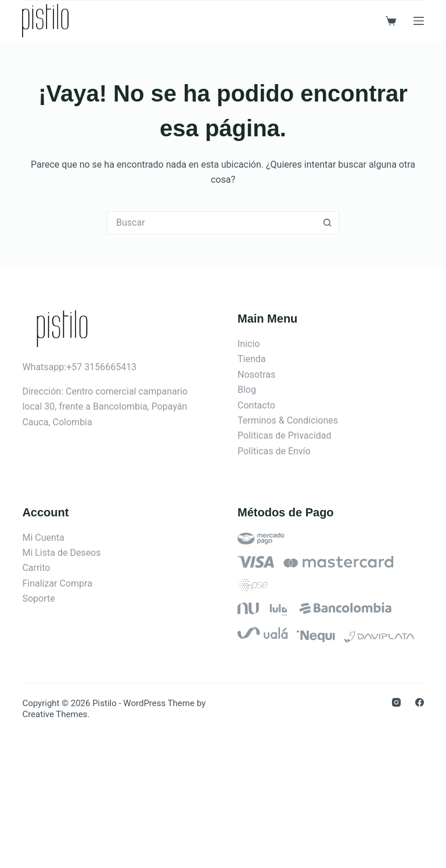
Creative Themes (55, 714)
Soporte (38, 598)
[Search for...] (211, 223)
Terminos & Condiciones (288, 420)
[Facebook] (420, 702)
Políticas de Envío (274, 451)
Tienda (251, 359)
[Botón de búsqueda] (328, 223)
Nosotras (256, 375)
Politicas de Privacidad (285, 435)
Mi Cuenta (43, 538)
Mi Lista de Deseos (61, 553)
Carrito (36, 568)
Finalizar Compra (57, 583)
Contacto (256, 405)
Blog (247, 390)
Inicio (249, 344)
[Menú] (419, 21)
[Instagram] (396, 702)
